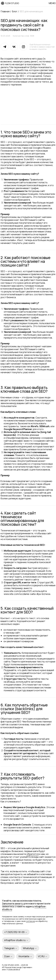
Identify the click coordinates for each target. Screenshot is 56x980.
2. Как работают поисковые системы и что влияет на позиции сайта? (25, 261)
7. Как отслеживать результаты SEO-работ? (23, 776)
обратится (33, 854)
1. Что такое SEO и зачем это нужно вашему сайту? (26, 134)
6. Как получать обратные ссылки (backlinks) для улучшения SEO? (24, 709)
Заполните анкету (12, 904)
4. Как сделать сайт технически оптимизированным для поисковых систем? (22, 519)
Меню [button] (52, 3)
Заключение (12, 842)
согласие (30, 921)
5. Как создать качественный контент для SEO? (27, 610)
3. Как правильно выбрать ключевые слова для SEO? (24, 389)
